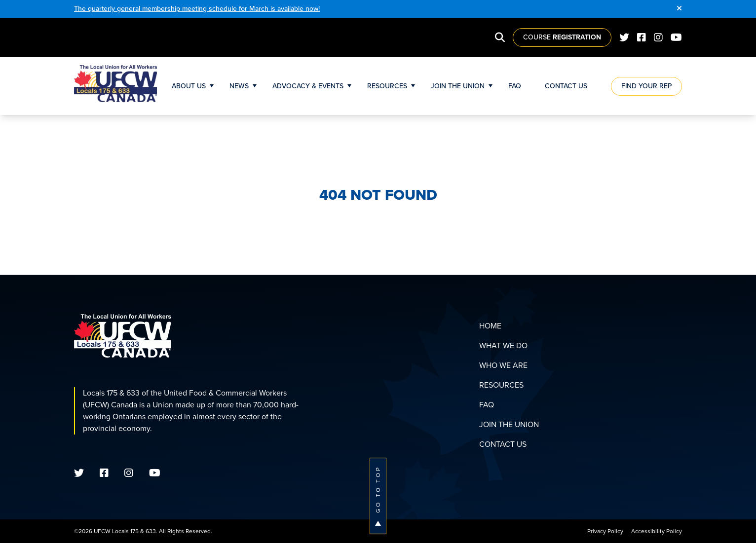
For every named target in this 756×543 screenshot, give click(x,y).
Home (490, 326)
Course (562, 37)
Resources (387, 86)
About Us (189, 86)
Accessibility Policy (657, 531)
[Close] (679, 9)
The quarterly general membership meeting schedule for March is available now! (197, 9)
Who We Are (503, 365)
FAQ (515, 86)
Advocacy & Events (308, 86)
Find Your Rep (646, 86)
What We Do (503, 345)
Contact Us (566, 86)
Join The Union (458, 86)
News (239, 86)
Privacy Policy (605, 531)
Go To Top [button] (378, 496)
